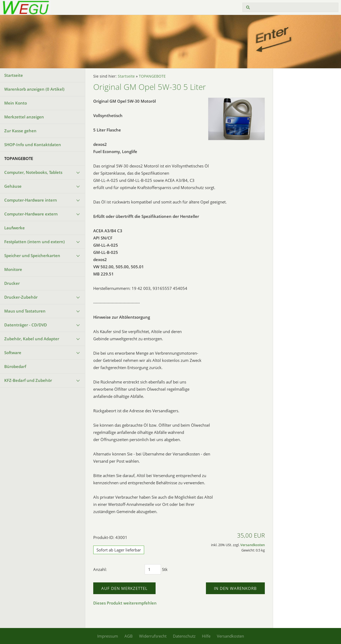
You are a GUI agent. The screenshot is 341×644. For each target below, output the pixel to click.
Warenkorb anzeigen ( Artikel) (34, 89)
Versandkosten (253, 545)
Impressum (108, 636)
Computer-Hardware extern (31, 214)
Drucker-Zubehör (21, 297)
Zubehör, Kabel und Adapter (32, 339)
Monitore (13, 269)
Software (13, 353)
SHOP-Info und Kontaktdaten (33, 145)
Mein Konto (16, 103)
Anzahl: (100, 569)
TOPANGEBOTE (19, 158)
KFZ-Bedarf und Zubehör (28, 380)
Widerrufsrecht (153, 636)
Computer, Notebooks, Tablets (33, 172)
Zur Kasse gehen (20, 131)
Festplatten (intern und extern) (34, 242)
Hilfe (206, 636)
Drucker (12, 283)
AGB (129, 636)
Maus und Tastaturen (25, 311)
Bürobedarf (15, 366)
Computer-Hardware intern (31, 200)
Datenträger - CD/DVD (26, 325)
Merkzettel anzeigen (24, 117)
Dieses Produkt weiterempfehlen (125, 603)
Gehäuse (13, 186)
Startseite (14, 75)
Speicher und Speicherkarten (32, 255)
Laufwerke (15, 228)
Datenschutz (184, 636)
